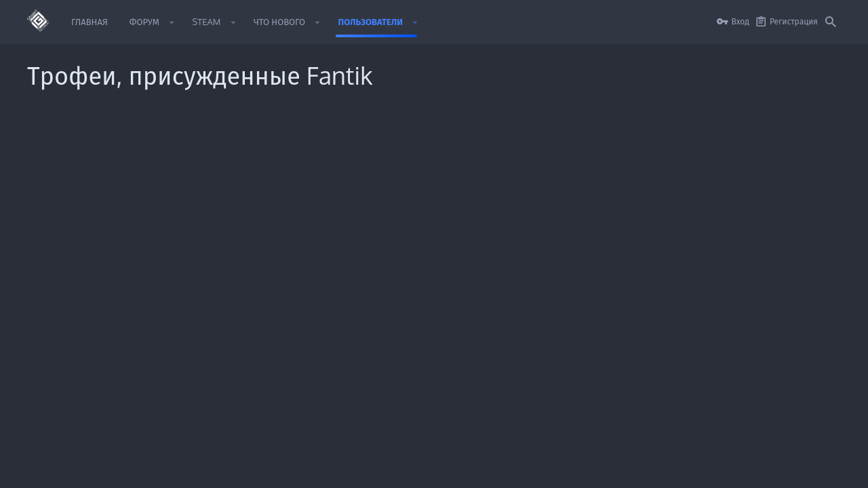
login (587, 329)
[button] (172, 22)
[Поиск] (831, 22)
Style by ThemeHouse (67, 442)
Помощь (750, 469)
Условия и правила (558, 469)
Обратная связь (332, 380)
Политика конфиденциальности (665, 469)
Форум (315, 355)
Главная (317, 329)
